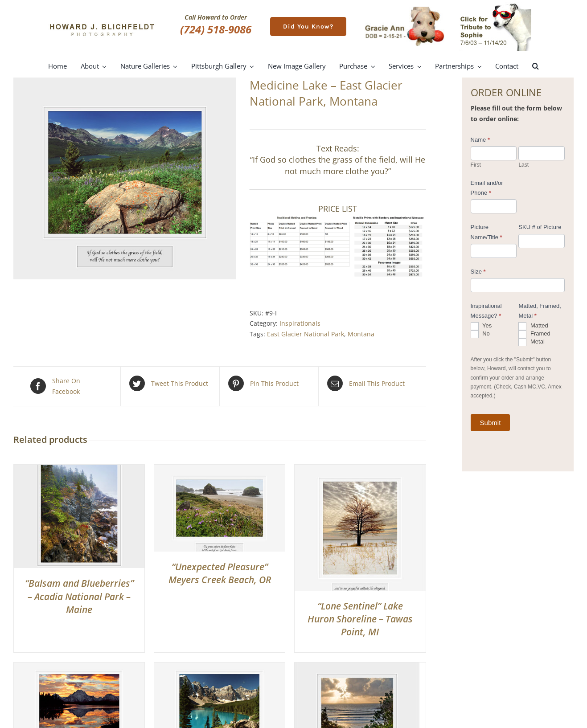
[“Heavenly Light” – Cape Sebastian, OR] (357, 668)
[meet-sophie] (495, 5)
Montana (361, 334)
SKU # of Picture (540, 227)
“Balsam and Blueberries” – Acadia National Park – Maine (79, 596)
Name (480, 140)
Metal (531, 342)
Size (478, 272)
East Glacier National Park (306, 334)
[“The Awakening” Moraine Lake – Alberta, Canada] (220, 668)
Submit (491, 423)
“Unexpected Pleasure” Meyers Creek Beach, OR (220, 573)
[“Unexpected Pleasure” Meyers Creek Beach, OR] (220, 470)
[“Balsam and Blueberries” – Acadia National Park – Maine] (79, 470)
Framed (534, 334)
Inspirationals (300, 323)
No (480, 334)
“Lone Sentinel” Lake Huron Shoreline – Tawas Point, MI (360, 619)
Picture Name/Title (486, 232)
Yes (481, 326)
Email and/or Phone (487, 188)
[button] (536, 66)
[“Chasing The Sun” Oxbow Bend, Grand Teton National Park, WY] (79, 668)
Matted (533, 326)
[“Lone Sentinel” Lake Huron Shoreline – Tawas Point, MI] (360, 470)
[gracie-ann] (404, 10)
